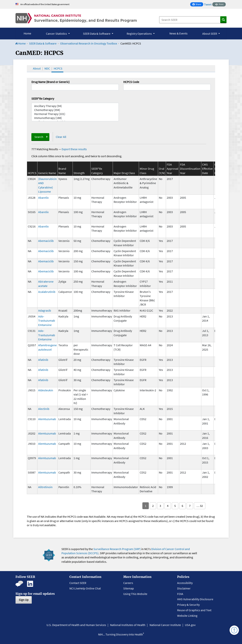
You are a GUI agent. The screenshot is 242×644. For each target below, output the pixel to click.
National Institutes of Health (128, 625)
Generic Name (47, 173)
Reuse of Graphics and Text (194, 610)
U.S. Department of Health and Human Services (76, 625)
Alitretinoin (45, 487)
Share (198, 5)
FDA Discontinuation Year (190, 169)
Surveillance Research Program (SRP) (117, 549)
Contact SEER (78, 583)
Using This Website (135, 594)
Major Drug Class (124, 173)
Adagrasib (45, 310)
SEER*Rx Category (43, 98)
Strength (79, 173)
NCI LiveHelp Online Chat (85, 588)
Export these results (74, 149)
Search (39, 137)
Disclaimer (184, 588)
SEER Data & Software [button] (97, 34)
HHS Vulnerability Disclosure (195, 599)
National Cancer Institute (165, 625)
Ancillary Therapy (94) (75, 106)
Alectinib (44, 409)
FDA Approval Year (173, 169)
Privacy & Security (188, 605)
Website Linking (187, 616)
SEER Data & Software (43, 43)
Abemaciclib (46, 241)
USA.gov (190, 625)
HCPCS (58, 68)
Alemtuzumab (47, 419)
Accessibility (185, 583)
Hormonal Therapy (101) (75, 114)
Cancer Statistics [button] (57, 34)
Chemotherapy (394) (75, 110)
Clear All (61, 137)
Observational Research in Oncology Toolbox (89, 43)
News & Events (178, 33)
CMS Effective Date (207, 169)
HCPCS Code (131, 82)
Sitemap (129, 588)
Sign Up (24, 600)
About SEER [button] (210, 34)
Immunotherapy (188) (75, 118)
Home (27, 33)
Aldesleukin (46, 390)
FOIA (180, 594)
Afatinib (43, 360)
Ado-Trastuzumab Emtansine (47, 321)
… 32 (200, 506)
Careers (128, 583)
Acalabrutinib (47, 292)
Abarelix (43, 198)
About (37, 68)
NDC (47, 68)
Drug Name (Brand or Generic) (50, 82)
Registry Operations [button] (140, 34)
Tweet (208, 4)
